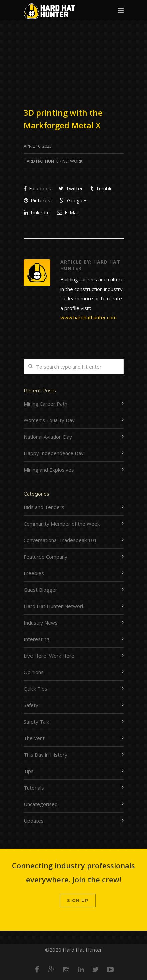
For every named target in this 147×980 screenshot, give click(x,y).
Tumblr (101, 188)
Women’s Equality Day (49, 420)
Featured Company (45, 557)
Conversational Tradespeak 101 (60, 540)
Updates (34, 821)
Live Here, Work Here (49, 656)
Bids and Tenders (44, 507)
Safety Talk (36, 722)
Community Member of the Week (62, 524)
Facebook (37, 188)
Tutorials (34, 788)
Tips (29, 771)
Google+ (73, 200)
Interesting (36, 639)
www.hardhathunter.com (88, 317)
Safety (31, 705)
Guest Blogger (40, 590)
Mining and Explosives (49, 470)
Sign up (78, 900)
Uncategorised (41, 804)
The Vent (34, 738)
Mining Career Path (45, 404)
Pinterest (38, 200)
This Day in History (45, 755)
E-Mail (68, 212)
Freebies (34, 573)
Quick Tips (35, 689)
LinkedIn (37, 212)
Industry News (41, 623)
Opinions (34, 672)
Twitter (71, 188)
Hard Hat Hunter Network (53, 161)
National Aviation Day (48, 437)
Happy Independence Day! (54, 453)
